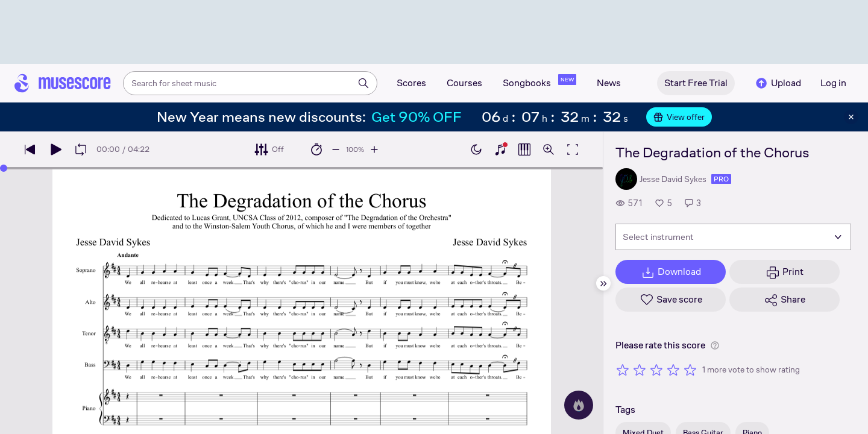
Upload (778, 83)
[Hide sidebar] (603, 283)
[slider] (4, 168)
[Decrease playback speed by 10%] (336, 149)
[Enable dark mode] (476, 149)
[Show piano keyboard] (500, 149)
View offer (679, 117)
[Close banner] (851, 117)
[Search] (363, 83)
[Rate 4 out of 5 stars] (673, 370)
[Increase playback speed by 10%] (374, 149)
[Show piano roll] (524, 149)
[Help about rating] (715, 345)
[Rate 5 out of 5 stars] (690, 370)
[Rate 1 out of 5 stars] (623, 370)
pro (721, 179)
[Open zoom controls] (549, 149)
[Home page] (63, 83)
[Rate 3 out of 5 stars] (656, 370)
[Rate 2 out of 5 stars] (640, 370)
